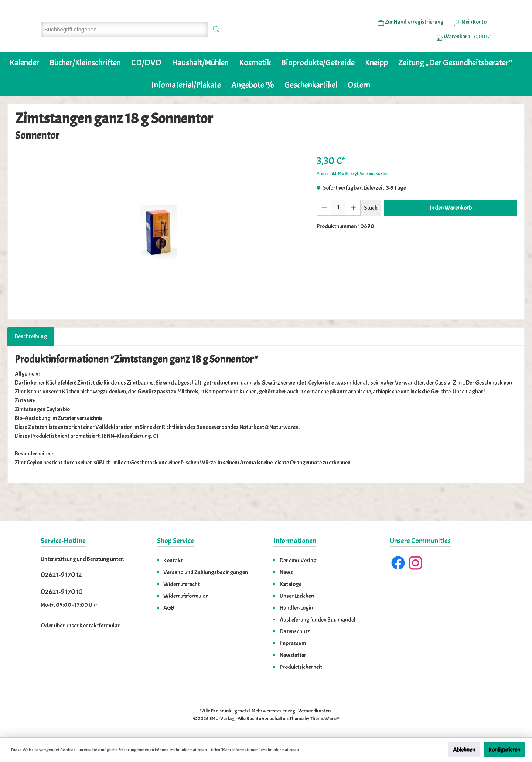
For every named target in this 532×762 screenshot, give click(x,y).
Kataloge (291, 584)
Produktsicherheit (301, 667)
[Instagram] (415, 563)
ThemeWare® (325, 719)
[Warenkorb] (461, 48)
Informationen (295, 541)
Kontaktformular (100, 626)
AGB (169, 608)
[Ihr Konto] (470, 34)
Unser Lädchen (297, 596)
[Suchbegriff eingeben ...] (125, 41)
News (286, 572)
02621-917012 (61, 575)
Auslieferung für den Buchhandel (318, 620)
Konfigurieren (504, 750)
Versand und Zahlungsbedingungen (206, 572)
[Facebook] (398, 563)
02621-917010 (62, 592)
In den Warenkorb (451, 230)
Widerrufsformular (186, 596)
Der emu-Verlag (298, 561)
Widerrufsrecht (182, 584)
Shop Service (175, 541)
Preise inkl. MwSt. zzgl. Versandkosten (353, 196)
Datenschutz (295, 631)
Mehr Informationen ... (191, 750)
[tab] (31, 359)
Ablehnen (464, 750)
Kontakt (173, 561)
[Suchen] (217, 41)
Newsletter (293, 655)
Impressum (293, 643)
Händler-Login (296, 608)
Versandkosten (314, 711)
